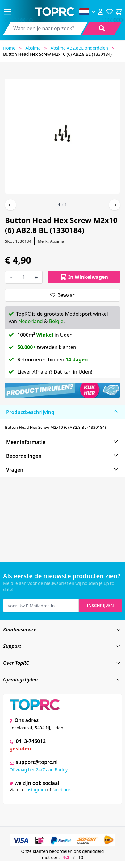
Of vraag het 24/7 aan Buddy (39, 770)
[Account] (100, 12)
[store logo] (55, 12)
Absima (33, 48)
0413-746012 (28, 741)
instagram (36, 790)
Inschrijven (100, 605)
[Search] (102, 28)
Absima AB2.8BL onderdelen (79, 48)
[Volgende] (115, 205)
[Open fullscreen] (62, 134)
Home (9, 48)
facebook (62, 790)
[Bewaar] (62, 295)
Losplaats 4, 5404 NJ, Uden (36, 728)
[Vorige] (10, 205)
